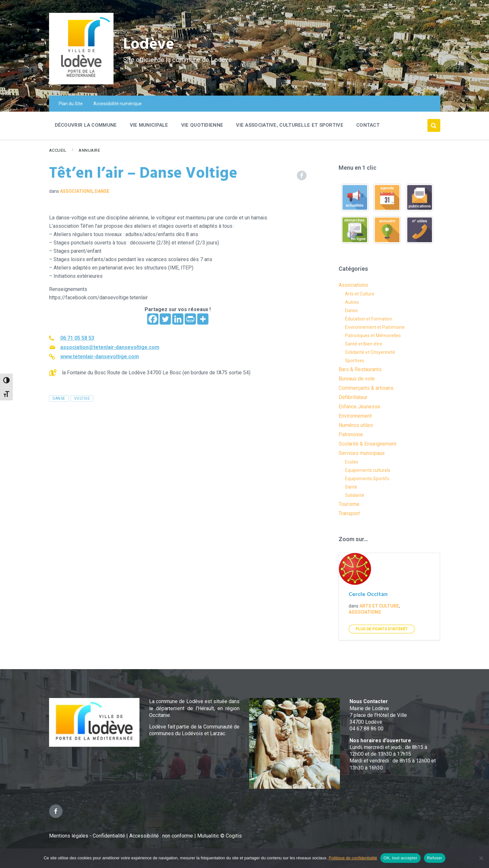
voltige (82, 398)
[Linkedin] (178, 319)
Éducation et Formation (369, 319)
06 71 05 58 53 (77, 338)
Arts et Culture (360, 294)
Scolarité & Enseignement (367, 444)
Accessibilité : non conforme (162, 836)
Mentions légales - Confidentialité (87, 836)
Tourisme (349, 504)
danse (59, 398)
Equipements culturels (368, 470)
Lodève (149, 45)
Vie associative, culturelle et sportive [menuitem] (290, 125)
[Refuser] (481, 858)
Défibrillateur (353, 397)
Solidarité (355, 495)
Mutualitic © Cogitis (219, 836)
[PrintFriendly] (190, 319)
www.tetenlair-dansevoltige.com (100, 357)
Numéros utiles (356, 425)
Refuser (435, 858)
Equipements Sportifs (367, 479)
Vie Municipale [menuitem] (149, 125)
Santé (351, 487)
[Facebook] (153, 319)
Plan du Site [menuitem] (71, 104)
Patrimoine (351, 434)
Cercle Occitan (368, 595)
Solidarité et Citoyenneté (370, 352)
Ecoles (352, 462)
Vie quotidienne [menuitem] (202, 125)
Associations (76, 191)
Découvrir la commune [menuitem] (86, 125)
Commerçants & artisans (366, 388)
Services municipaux (362, 453)
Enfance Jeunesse (359, 407)
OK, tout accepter (400, 858)
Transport (349, 513)
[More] (203, 319)
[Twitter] (165, 319)
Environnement (355, 416)
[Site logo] (81, 83)
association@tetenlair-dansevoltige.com (110, 347)
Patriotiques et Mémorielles (373, 336)
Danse (102, 191)
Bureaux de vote (357, 379)
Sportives (355, 361)
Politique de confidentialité (353, 858)
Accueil (58, 150)
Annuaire (89, 150)
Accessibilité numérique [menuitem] (118, 104)
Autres (352, 302)
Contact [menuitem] (368, 125)
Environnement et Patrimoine (375, 327)
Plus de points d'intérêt (382, 629)
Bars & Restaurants (360, 369)
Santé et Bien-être (364, 344)
